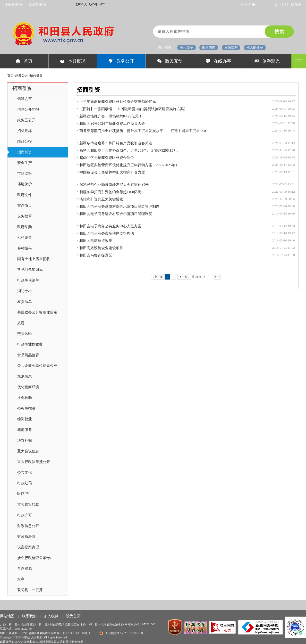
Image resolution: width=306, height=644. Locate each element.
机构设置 (25, 238)
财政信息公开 (28, 526)
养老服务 (25, 430)
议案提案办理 (28, 547)
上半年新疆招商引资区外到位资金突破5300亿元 (118, 102)
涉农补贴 (25, 440)
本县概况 (73, 61)
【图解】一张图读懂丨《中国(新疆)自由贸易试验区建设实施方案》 (133, 109)
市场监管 (25, 173)
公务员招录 (26, 408)
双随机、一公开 (30, 590)
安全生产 (25, 163)
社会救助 (25, 398)
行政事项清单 (28, 280)
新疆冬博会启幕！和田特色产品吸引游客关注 (116, 143)
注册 (252, 5)
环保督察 (231, 47)
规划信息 (25, 376)
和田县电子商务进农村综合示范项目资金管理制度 (119, 206)
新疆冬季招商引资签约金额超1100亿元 (110, 192)
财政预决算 (26, 537)
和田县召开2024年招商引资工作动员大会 (112, 124)
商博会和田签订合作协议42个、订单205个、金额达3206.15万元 (130, 150)
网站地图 (8, 616)
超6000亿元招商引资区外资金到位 (107, 158)
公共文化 (25, 472)
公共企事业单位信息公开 (37, 366)
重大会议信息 (28, 451)
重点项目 (25, 206)
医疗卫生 (25, 494)
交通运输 (25, 334)
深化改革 (187, 47)
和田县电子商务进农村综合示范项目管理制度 (116, 214)
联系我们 (30, 616)
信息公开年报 (28, 109)
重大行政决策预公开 (34, 462)
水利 (21, 579)
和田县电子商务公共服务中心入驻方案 (110, 226)
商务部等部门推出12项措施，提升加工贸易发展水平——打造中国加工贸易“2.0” (143, 131)
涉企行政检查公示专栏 (35, 558)
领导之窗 (25, 99)
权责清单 (25, 302)
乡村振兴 (25, 248)
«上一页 (158, 277)
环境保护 (25, 184)
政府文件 (25, 195)
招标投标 (25, 131)
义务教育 (25, 216)
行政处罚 (25, 483)
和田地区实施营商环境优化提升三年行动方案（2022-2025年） (129, 165)
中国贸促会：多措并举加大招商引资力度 (112, 172)
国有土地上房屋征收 (34, 259)
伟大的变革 (255, 47)
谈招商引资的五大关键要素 (101, 199)
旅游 (21, 323)
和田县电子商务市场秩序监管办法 (107, 233)
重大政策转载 (28, 504)
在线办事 (218, 61)
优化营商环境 (28, 387)
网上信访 (282, 5)
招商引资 (25, 152)
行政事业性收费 (30, 344)
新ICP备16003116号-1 (77, 633)
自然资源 (25, 569)
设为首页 (73, 616)
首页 (24, 61)
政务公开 (121, 61)
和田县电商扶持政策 (96, 241)
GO (217, 277)
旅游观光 (267, 61)
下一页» (184, 277)
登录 (245, 5)
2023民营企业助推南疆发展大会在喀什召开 (114, 185)
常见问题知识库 (30, 270)
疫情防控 (209, 47)
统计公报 (25, 141)
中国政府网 (13, 5)
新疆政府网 (37, 5)
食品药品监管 (28, 355)
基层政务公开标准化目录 (37, 312)
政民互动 (170, 61)
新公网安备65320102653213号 (121, 633)
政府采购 (25, 227)
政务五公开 (26, 120)
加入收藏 (52, 616)
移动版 (296, 5)
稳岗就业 (25, 419)
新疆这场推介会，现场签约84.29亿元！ (111, 116)
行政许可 (25, 515)
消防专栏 (25, 291)
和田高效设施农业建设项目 (101, 248)
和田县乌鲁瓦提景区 (96, 255)
